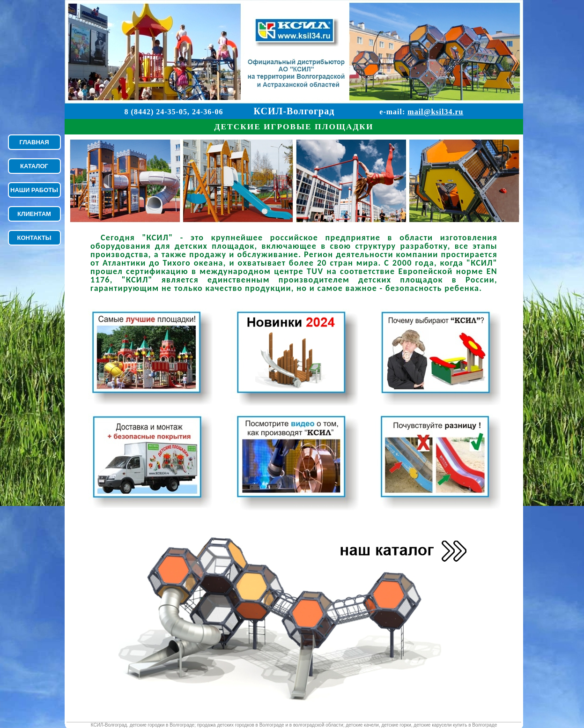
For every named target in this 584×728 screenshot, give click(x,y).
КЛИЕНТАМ (34, 214)
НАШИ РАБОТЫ (34, 190)
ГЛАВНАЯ (34, 142)
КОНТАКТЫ (34, 238)
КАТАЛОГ (34, 166)
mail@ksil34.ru (435, 112)
